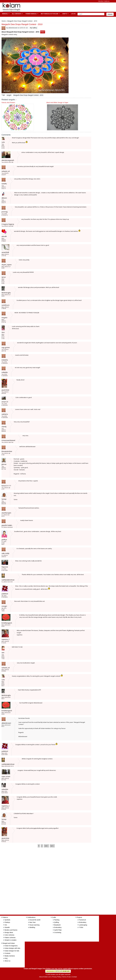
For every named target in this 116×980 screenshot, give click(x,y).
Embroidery (58, 927)
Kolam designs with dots (12, 948)
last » (52, 846)
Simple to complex (11, 940)
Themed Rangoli (31, 14)
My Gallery (33, 28)
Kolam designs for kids (12, 951)
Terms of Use (66, 977)
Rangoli (5, 14)
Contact (74, 977)
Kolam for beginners (11, 946)
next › (46, 846)
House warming (34, 925)
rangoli (9, 95)
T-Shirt (81, 927)
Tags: (3, 95)
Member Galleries (104, 1)
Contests (7, 953)
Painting (57, 920)
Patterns (5, 917)
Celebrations (31, 917)
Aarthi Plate (58, 930)
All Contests (16, 14)
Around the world (35, 920)
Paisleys (7, 922)
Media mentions (10, 956)
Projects (79, 917)
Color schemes (9, 935)
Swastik (7, 927)
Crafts (64, 14)
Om (6, 925)
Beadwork (57, 925)
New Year (32, 922)
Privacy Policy (57, 977)
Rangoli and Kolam (9, 943)
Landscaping (83, 925)
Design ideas (9, 932)
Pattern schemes (10, 938)
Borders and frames (11, 930)
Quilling (57, 922)
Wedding (32, 927)
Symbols (7, 920)
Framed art (82, 920)
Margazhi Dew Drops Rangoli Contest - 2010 (28, 95)
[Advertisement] (60, 7)
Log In (73, 14)
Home (4, 21)
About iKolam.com (45, 977)
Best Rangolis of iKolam (49, 14)
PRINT (43, 32)
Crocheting (58, 932)
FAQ (6, 958)
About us (7, 961)
